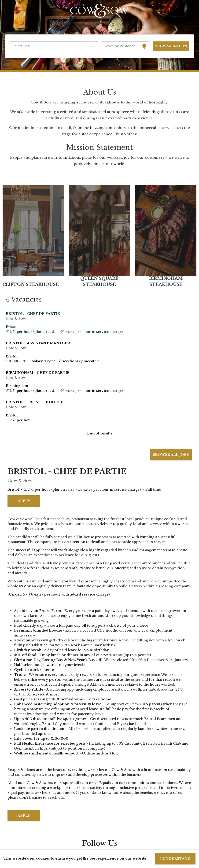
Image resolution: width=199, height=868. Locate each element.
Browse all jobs (171, 455)
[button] (33, 231)
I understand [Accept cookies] (175, 859)
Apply (24, 501)
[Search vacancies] (171, 46)
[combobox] (13, 46)
